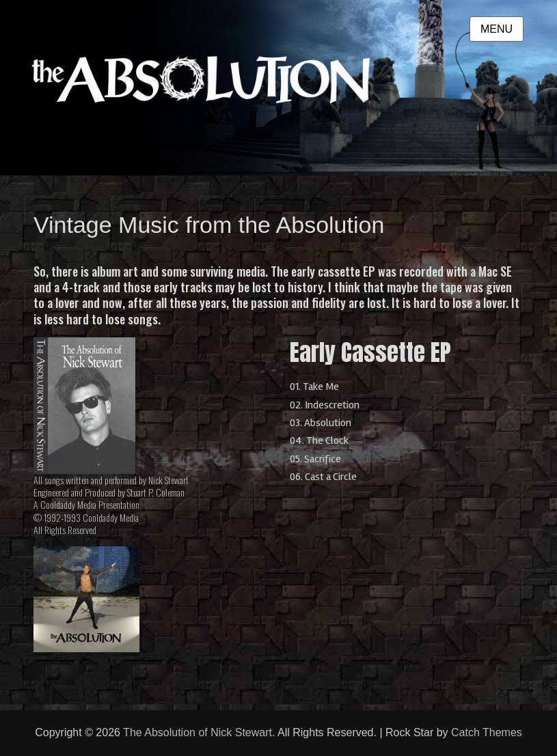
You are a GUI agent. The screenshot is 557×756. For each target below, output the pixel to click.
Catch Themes (487, 732)
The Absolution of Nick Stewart (198, 732)
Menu (497, 29)
